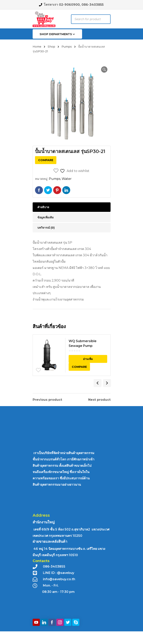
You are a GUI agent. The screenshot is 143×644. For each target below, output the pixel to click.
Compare (46, 160)
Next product (99, 400)
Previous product (47, 400)
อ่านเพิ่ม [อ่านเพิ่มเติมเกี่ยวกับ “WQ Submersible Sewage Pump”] (88, 359)
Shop (51, 47)
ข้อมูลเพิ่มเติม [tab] (45, 217)
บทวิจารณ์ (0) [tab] (46, 228)
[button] (104, 69)
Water (67, 179)
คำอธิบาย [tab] (43, 207)
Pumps (67, 47)
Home (37, 47)
